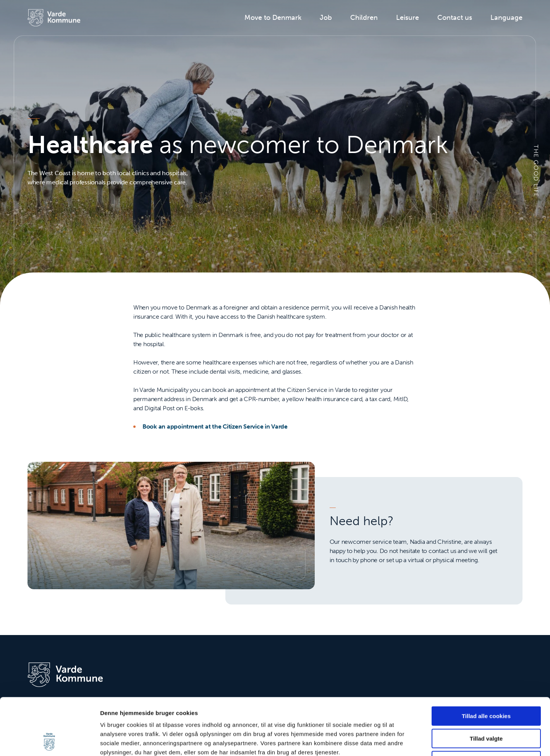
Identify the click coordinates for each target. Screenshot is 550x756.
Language (506, 18)
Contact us (455, 18)
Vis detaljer (397, 741)
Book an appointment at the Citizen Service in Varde (215, 426)
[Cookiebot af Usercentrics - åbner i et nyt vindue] (49, 741)
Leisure (408, 18)
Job (326, 18)
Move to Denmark (273, 18)
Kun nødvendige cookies (486, 707)
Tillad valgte (486, 685)
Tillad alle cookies (486, 663)
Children (364, 18)
